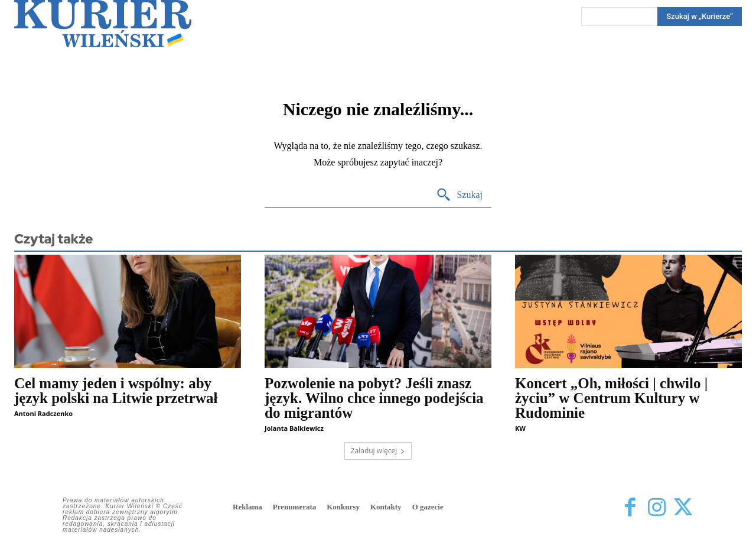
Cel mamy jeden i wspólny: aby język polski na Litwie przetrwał (116, 391)
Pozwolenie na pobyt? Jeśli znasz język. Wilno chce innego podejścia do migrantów (374, 398)
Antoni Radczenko (43, 413)
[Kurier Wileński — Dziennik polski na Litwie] (103, 24)
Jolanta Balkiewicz (294, 428)
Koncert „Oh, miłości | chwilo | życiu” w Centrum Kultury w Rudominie (611, 398)
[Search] (700, 17)
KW (520, 428)
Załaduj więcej (378, 451)
